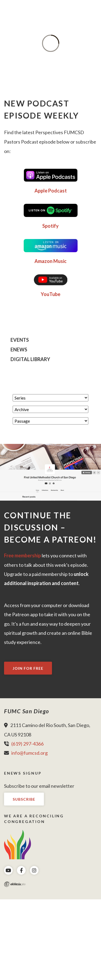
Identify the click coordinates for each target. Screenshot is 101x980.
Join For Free (28, 668)
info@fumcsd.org (29, 753)
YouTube (50, 294)
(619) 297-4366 (27, 744)
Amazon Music (50, 261)
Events (20, 340)
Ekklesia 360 (15, 884)
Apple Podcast (51, 191)
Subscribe (24, 799)
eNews (19, 350)
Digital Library (30, 359)
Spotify (50, 226)
